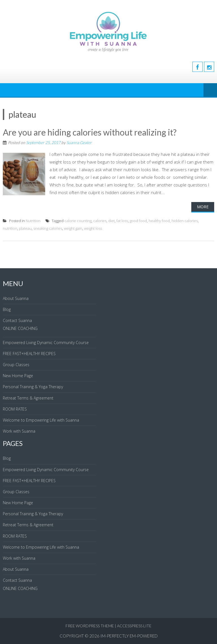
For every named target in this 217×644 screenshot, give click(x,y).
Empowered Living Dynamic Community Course (46, 343)
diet (111, 221)
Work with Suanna (19, 431)
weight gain (73, 228)
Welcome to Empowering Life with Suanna (41, 420)
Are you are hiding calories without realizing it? (90, 132)
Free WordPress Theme (90, 626)
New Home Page (18, 376)
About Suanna (16, 298)
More (203, 207)
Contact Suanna (17, 320)
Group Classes (16, 365)
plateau (25, 228)
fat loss (122, 221)
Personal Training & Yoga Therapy (33, 387)
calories (100, 221)
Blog (7, 309)
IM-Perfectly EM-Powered (129, 636)
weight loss (93, 228)
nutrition (10, 228)
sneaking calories (48, 228)
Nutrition (33, 221)
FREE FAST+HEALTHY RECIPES (29, 354)
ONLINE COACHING (20, 328)
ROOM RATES (15, 409)
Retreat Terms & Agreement (28, 398)
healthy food (159, 221)
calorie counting (78, 221)
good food (138, 221)
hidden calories (185, 221)
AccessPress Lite (134, 626)
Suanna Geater (79, 142)
